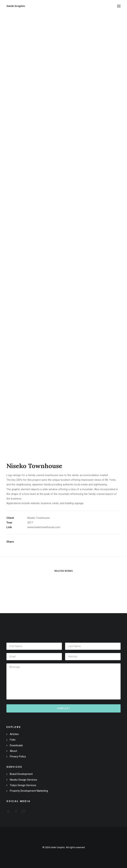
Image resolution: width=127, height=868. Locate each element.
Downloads (16, 745)
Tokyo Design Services (23, 785)
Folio (13, 740)
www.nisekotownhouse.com (44, 527)
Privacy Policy (18, 756)
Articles (14, 734)
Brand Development (21, 774)
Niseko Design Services (23, 780)
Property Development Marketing (29, 791)
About (13, 751)
